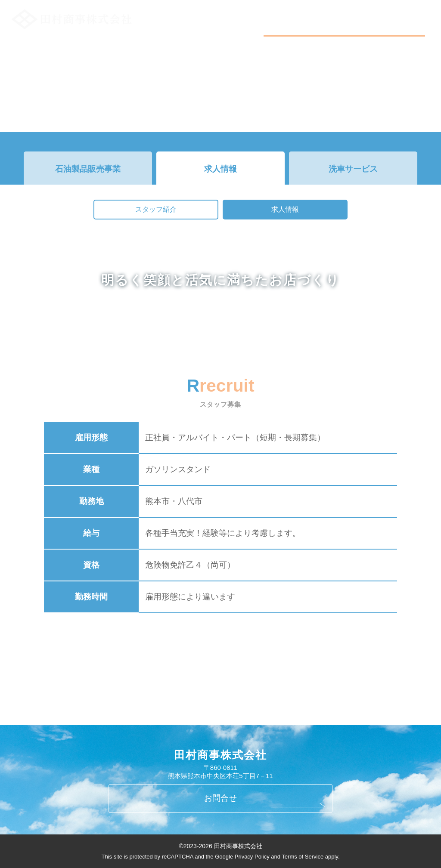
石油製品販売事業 (88, 169)
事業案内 (357, 15)
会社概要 (282, 15)
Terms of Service (303, 857)
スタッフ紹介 (156, 209)
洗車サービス (353, 169)
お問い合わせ (400, 15)
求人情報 (220, 169)
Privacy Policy (252, 857)
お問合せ (220, 798)
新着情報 (319, 15)
